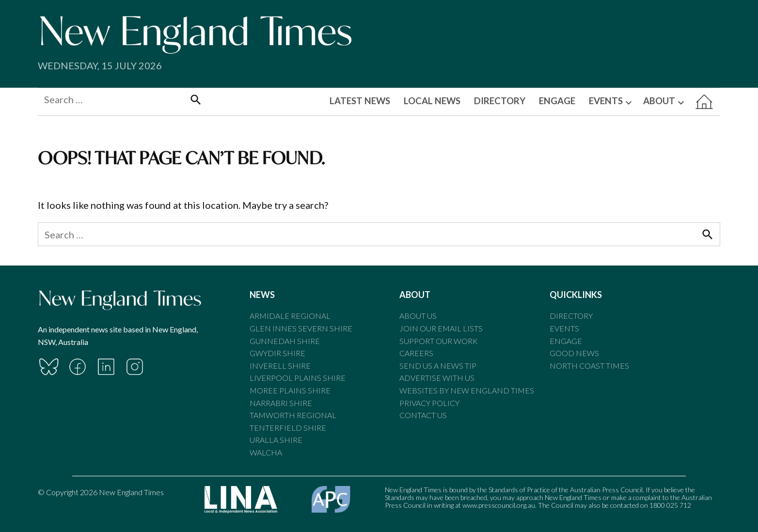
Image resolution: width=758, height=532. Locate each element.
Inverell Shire (280, 366)
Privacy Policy (429, 403)
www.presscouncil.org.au (499, 505)
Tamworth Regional (293, 415)
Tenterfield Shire (288, 428)
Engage (566, 341)
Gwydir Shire (277, 353)
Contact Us (423, 415)
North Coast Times (589, 366)
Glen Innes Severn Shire (301, 328)
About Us (418, 316)
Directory (571, 316)
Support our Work (439, 341)
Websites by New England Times (467, 390)
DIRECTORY (500, 101)
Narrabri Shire (281, 403)
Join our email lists (441, 328)
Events (564, 328)
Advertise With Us (437, 378)
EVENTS (606, 101)
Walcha (266, 452)
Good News (574, 353)
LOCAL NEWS (432, 101)
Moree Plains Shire (290, 390)
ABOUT (659, 101)
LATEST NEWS (360, 101)
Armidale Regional (290, 316)
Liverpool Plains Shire (298, 378)
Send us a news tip (438, 366)
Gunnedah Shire (285, 341)
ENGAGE (557, 101)
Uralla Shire (276, 440)
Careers (416, 353)
